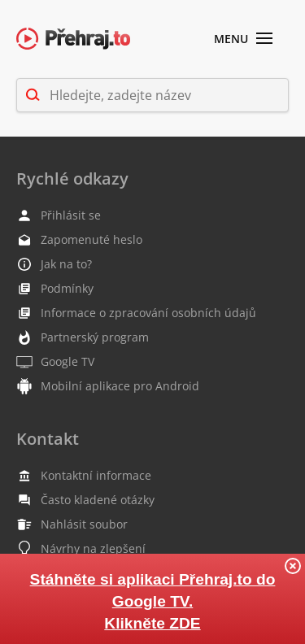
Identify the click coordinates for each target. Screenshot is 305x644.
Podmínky (55, 289)
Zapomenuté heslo (79, 240)
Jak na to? (54, 264)
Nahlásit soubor (72, 524)
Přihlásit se (59, 215)
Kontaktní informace (84, 476)
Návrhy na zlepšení (81, 549)
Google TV (55, 362)
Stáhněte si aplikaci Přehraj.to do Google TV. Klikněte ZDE (153, 601)
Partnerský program (83, 337)
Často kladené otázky (85, 500)
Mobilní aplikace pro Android (108, 386)
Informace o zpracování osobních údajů (136, 313)
